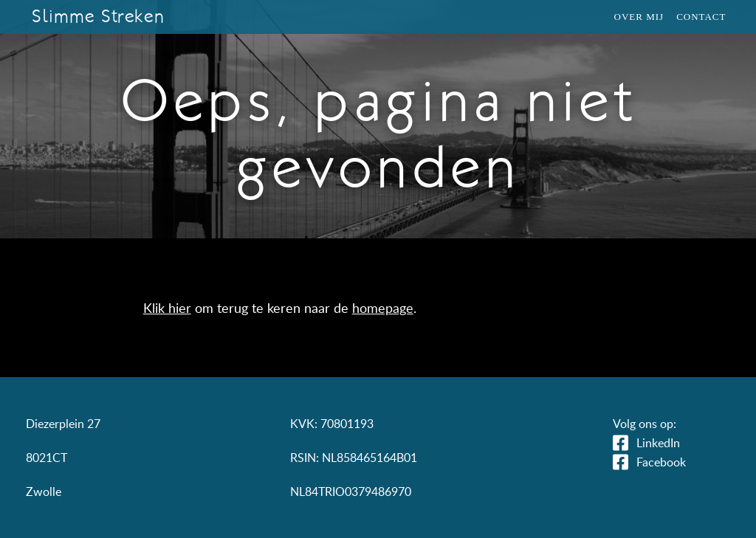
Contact (701, 17)
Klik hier (167, 308)
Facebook (661, 462)
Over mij (639, 17)
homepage (383, 308)
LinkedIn (658, 443)
